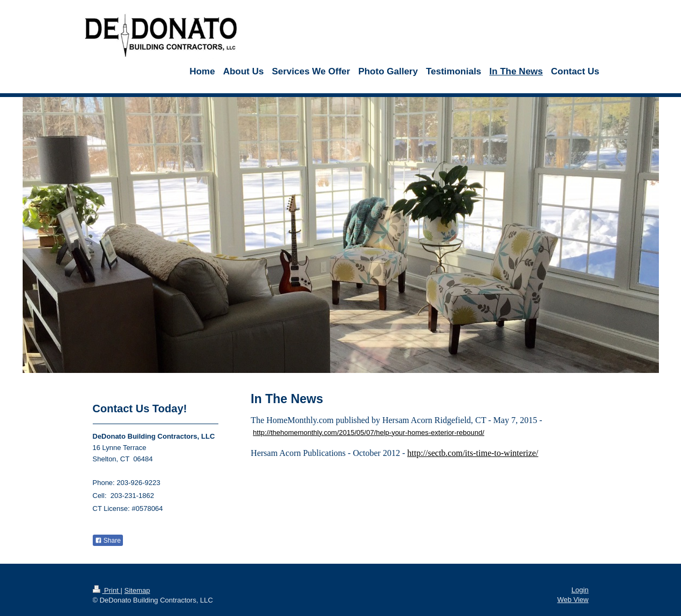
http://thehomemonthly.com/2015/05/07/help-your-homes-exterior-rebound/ (369, 432)
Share (108, 541)
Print (107, 590)
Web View (573, 600)
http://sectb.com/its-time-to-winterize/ (473, 453)
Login (580, 590)
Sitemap (137, 590)
